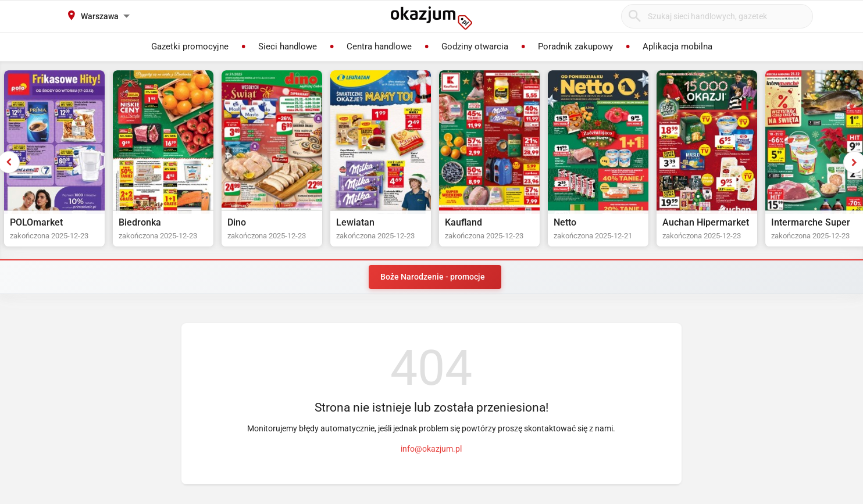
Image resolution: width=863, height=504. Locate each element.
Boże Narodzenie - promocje (433, 277)
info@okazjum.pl (431, 449)
